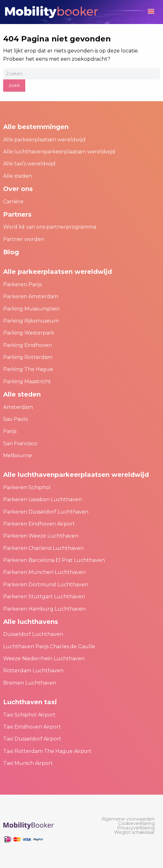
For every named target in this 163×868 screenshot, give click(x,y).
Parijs (10, 431)
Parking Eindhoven (27, 345)
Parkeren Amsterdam (31, 296)
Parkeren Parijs (22, 284)
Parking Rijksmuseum (31, 321)
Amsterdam (18, 407)
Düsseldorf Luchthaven (33, 634)
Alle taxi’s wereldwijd (29, 164)
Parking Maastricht (27, 382)
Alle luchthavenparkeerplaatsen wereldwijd (59, 152)
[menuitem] (128, 819)
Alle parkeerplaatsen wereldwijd (44, 140)
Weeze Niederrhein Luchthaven (44, 659)
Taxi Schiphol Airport (29, 715)
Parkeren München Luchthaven (44, 572)
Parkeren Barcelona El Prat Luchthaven (54, 560)
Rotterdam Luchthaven (33, 671)
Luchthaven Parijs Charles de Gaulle (49, 646)
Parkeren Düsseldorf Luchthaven (46, 512)
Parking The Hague (28, 369)
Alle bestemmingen (36, 127)
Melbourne (18, 456)
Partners (17, 214)
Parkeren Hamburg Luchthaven (44, 609)
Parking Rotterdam (28, 357)
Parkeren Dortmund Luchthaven (46, 585)
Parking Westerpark (29, 333)
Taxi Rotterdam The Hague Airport (47, 751)
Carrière (13, 202)
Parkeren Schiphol (27, 487)
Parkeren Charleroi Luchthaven (43, 548)
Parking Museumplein (31, 309)
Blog (11, 252)
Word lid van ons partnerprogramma (50, 227)
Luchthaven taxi (30, 702)
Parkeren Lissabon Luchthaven (42, 499)
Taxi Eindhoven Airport (32, 727)
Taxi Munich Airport (28, 763)
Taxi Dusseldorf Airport (32, 739)
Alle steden (18, 176)
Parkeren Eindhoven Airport (39, 524)
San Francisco (20, 443)
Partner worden (24, 239)
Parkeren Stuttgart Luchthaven (44, 597)
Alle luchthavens (31, 622)
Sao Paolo (16, 419)
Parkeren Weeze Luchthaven (41, 536)
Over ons (18, 189)
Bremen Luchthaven (30, 683)
